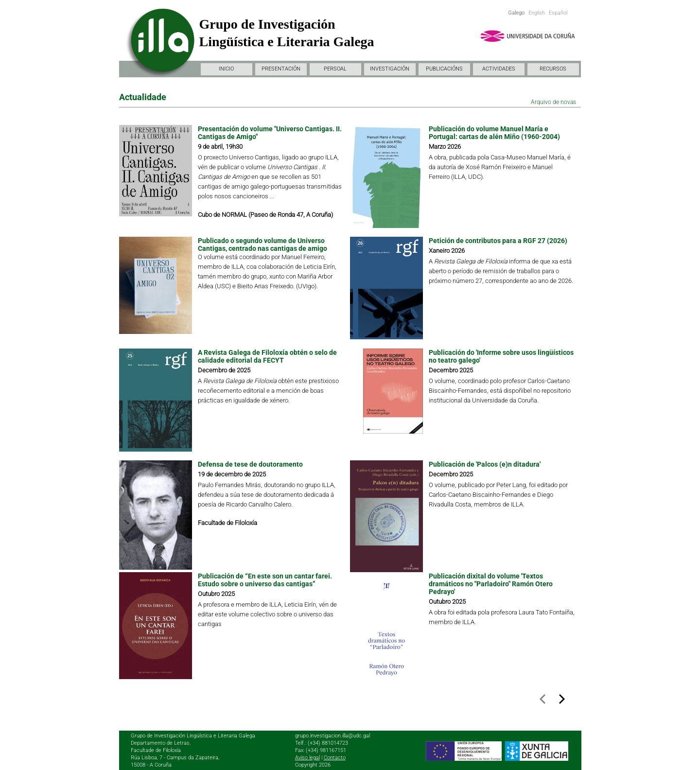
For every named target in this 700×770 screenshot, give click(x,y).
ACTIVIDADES (499, 69)
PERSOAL (335, 69)
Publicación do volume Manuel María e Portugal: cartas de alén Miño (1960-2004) (494, 133)
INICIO (226, 69)
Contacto (335, 758)
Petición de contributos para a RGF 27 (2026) (498, 241)
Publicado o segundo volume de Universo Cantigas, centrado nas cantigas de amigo (262, 245)
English (537, 13)
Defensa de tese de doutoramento (250, 464)
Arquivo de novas (553, 102)
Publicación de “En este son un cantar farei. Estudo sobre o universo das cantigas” (265, 580)
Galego (516, 13)
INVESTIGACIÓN (390, 69)
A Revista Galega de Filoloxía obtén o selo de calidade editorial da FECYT (267, 356)
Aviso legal (307, 758)
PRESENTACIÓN (281, 69)
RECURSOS (553, 69)
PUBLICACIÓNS (444, 69)
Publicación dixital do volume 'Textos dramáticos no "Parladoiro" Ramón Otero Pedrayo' (491, 584)
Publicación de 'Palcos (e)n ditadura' (485, 464)
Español (558, 13)
